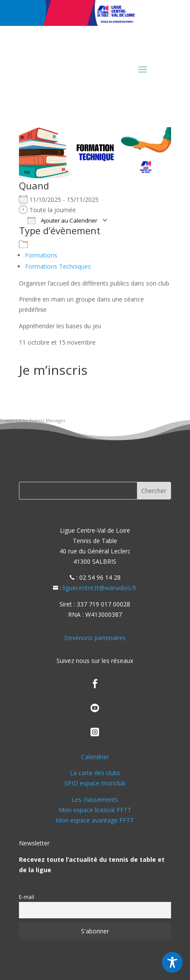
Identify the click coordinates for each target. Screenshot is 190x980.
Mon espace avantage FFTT (95, 820)
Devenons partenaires (95, 638)
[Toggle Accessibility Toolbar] (172, 962)
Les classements (95, 799)
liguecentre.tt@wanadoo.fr (100, 588)
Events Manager (48, 420)
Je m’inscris (53, 370)
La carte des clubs (95, 773)
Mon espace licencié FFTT (95, 810)
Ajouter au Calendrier (62, 220)
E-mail (26, 897)
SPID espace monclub (95, 783)
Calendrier (95, 757)
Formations (41, 255)
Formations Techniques (58, 266)
